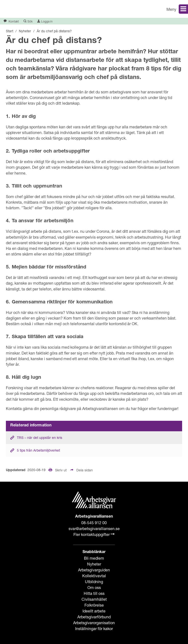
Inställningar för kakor (94, 628)
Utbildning (94, 582)
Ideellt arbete (94, 611)
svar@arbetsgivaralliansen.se (94, 528)
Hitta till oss (94, 593)
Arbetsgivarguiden (94, 570)
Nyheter (94, 564)
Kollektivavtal (94, 576)
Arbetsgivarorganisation (94, 623)
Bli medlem (94, 558)
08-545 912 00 (94, 523)
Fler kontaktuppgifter (94, 534)
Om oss (94, 587)
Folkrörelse (94, 605)
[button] (143, 9)
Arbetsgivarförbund (94, 617)
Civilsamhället (94, 599)
